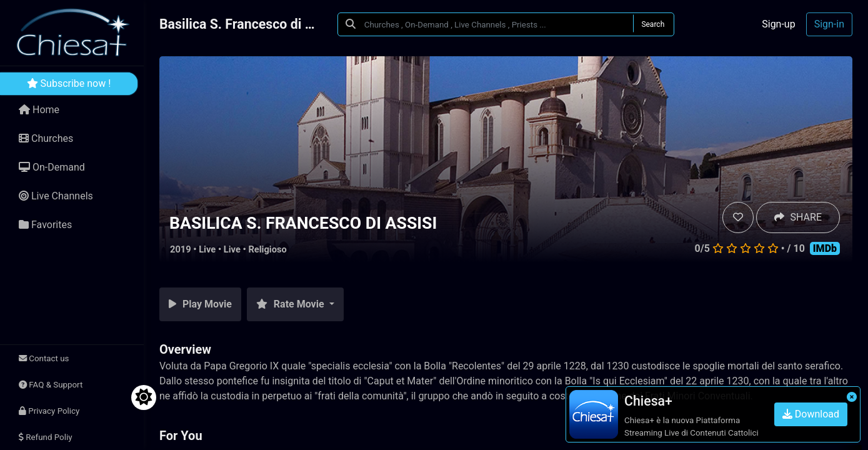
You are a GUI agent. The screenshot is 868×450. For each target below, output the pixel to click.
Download (811, 414)
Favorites (45, 225)
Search (653, 24)
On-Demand (52, 167)
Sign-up (778, 24)
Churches (46, 138)
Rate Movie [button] (292, 304)
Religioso (267, 249)
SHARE (798, 217)
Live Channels (56, 196)
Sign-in (829, 24)
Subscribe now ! (69, 83)
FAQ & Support (51, 385)
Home (39, 110)
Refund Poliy (45, 437)
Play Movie (200, 304)
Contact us (44, 358)
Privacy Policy (49, 411)
